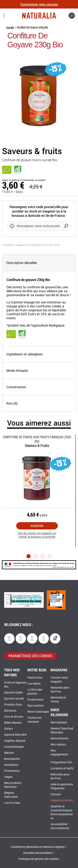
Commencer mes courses (39, 4)
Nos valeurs (58, 745)
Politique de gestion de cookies (38, 859)
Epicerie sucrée (14, 699)
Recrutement (59, 723)
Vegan (8, 777)
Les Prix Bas (12, 803)
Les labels (34, 684)
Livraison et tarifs (62, 768)
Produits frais (13, 705)
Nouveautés (12, 759)
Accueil (10, 27)
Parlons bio (35, 678)
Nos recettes (36, 706)
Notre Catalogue (38, 712)
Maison (9, 753)
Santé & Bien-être (15, 735)
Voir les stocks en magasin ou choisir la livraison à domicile (37, 535)
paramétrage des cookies (30, 656)
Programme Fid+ (61, 762)
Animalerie (11, 765)
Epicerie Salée (13, 693)
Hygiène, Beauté (15, 741)
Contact (56, 794)
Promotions (12, 771)
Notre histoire (59, 738)
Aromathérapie (14, 747)
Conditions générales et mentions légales (38, 847)
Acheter (37, 526)
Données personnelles (38, 853)
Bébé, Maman (13, 723)
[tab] (39, 263)
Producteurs (35, 700)
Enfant (9, 729)
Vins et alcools (14, 717)
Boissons (10, 711)
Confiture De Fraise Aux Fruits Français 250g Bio (37, 439)
